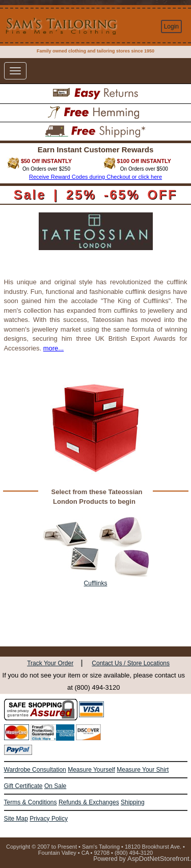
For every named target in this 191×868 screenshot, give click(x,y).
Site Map (16, 819)
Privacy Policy (49, 819)
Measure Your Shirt (143, 770)
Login (171, 26)
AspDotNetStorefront (158, 859)
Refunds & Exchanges (89, 802)
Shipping (133, 802)
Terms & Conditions (31, 802)
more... (53, 348)
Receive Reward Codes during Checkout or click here (95, 177)
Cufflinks (96, 583)
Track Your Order (50, 663)
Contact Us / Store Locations (131, 663)
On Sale (55, 786)
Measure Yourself (91, 770)
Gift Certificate (23, 786)
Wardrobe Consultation (35, 770)
